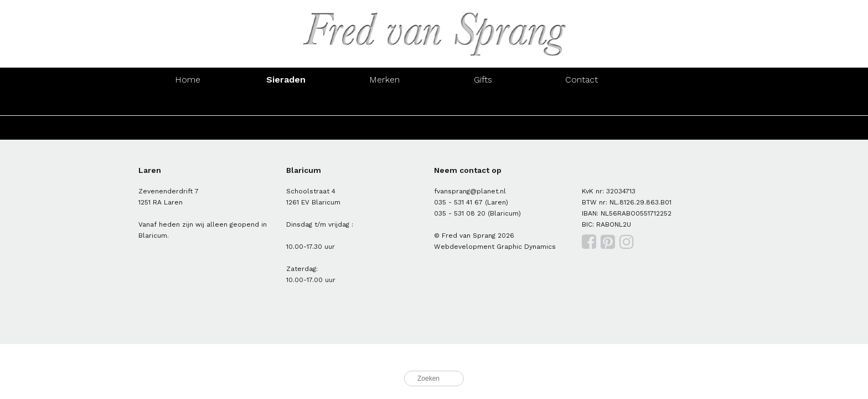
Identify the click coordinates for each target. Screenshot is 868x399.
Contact (582, 80)
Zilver (286, 128)
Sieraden (286, 80)
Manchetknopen (680, 103)
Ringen (187, 103)
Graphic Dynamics (526, 247)
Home (188, 80)
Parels (384, 128)
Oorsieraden (286, 103)
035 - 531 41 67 (458, 202)
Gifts (483, 80)
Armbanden (385, 103)
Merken (384, 80)
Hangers (582, 103)
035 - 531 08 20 (460, 213)
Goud (188, 128)
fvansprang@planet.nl (470, 191)
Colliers (483, 103)
